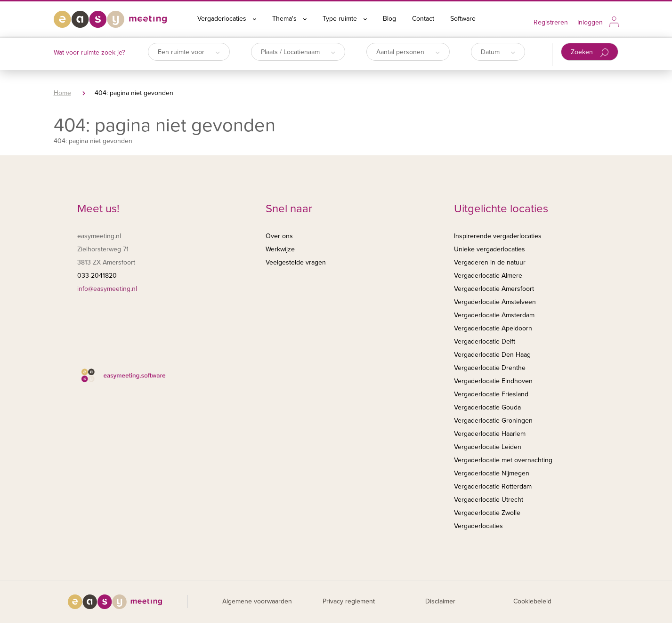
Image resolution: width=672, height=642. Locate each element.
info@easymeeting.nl (107, 289)
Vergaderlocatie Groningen (493, 421)
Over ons (279, 236)
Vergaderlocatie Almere (488, 276)
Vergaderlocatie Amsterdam (494, 315)
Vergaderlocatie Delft (485, 341)
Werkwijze (280, 249)
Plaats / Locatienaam (298, 52)
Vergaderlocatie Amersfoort (494, 289)
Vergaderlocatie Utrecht (489, 500)
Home (62, 93)
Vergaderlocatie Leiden (488, 447)
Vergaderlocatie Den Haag (492, 355)
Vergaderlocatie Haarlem (490, 434)
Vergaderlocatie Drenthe (490, 368)
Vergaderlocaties (227, 19)
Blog (389, 19)
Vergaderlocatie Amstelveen (495, 302)
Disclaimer (440, 601)
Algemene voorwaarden (257, 601)
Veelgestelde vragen (296, 262)
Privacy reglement (349, 601)
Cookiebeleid (532, 601)
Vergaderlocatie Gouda (487, 407)
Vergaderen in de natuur (490, 262)
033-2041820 (97, 276)
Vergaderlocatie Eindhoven (493, 381)
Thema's (289, 19)
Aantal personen (408, 52)
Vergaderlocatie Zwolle (487, 513)
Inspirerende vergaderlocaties (498, 236)
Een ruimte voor (189, 52)
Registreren (551, 22)
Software (463, 19)
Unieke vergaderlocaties (490, 249)
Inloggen (590, 22)
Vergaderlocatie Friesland (491, 394)
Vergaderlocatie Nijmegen (492, 473)
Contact (423, 19)
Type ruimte (345, 19)
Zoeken (590, 52)
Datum (498, 52)
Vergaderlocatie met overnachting (503, 460)
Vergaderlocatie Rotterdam (493, 486)
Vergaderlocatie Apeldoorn (493, 328)
